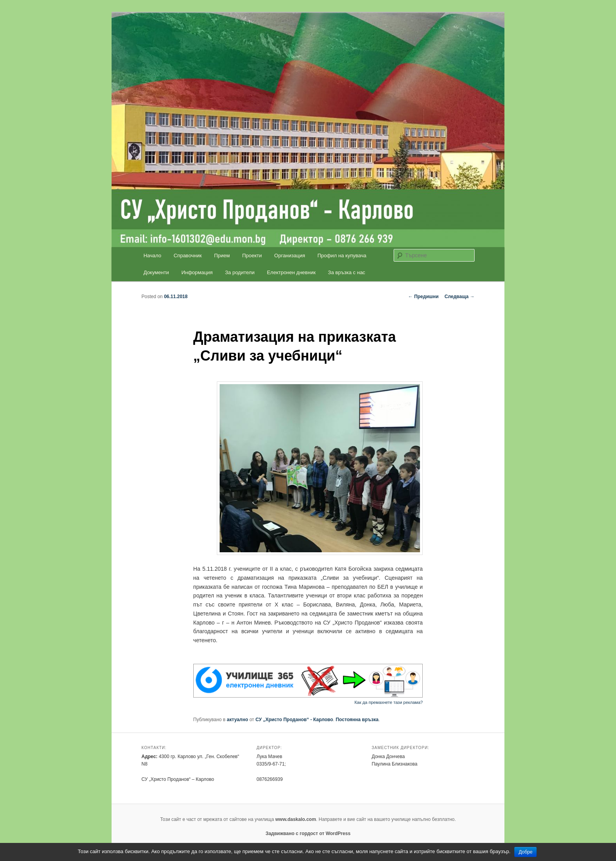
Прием (222, 256)
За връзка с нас (347, 272)
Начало (152, 256)
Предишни (423, 297)
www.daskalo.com (296, 819)
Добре (525, 852)
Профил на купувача (342, 256)
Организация (290, 256)
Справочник (188, 256)
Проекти (252, 256)
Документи (156, 272)
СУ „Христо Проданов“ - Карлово (294, 720)
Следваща (459, 297)
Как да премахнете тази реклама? (389, 702)
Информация (197, 272)
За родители (240, 272)
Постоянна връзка (357, 720)
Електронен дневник (291, 272)
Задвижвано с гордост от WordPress (308, 834)
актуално (237, 720)
